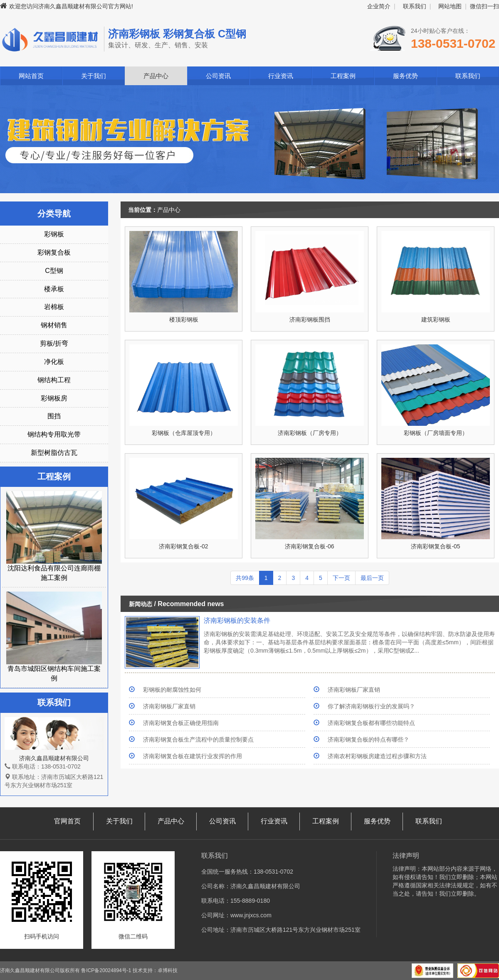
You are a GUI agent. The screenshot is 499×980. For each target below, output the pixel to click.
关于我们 (94, 76)
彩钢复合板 (54, 252)
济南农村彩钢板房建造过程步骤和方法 (377, 756)
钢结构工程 (54, 380)
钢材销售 (54, 325)
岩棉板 (54, 307)
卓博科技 (168, 970)
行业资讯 (281, 76)
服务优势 (405, 76)
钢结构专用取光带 (54, 434)
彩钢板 (54, 234)
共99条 (245, 578)
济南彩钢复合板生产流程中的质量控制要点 (198, 739)
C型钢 (54, 271)
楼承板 (54, 289)
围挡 (54, 416)
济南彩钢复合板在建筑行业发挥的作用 (193, 756)
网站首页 (31, 76)
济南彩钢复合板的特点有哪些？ (368, 739)
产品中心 (156, 76)
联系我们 (415, 6)
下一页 (341, 578)
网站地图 (450, 6)
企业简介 (379, 6)
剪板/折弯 (54, 343)
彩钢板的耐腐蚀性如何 (172, 690)
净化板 (54, 362)
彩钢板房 (54, 398)
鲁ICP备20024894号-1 (106, 970)
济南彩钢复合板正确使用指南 (181, 723)
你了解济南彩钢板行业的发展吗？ (371, 706)
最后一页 (372, 578)
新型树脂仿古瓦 (54, 453)
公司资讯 (218, 76)
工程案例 (343, 76)
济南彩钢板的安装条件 (237, 620)
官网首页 (67, 821)
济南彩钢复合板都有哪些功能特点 (371, 723)
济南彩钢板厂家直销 (354, 690)
